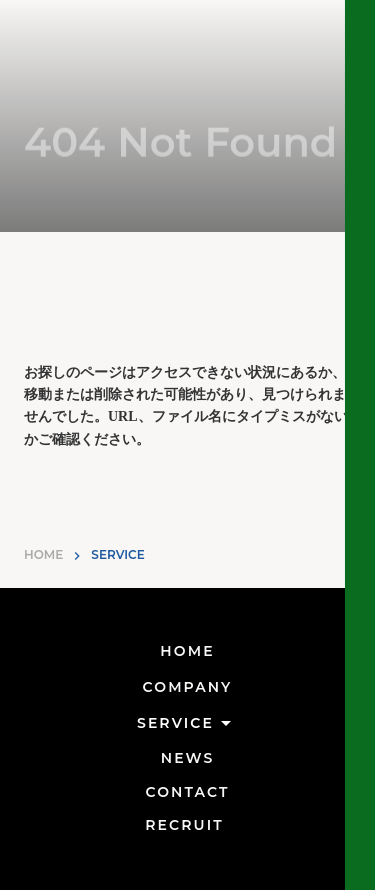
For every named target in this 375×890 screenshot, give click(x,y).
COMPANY (188, 687)
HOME (43, 554)
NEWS (188, 758)
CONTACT (188, 792)
